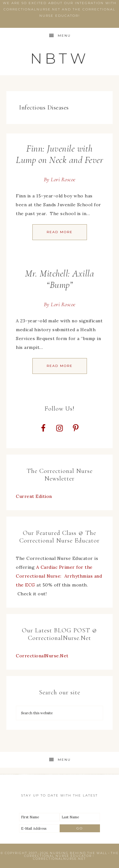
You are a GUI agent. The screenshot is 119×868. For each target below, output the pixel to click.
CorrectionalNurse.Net (42, 656)
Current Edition (34, 496)
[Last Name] (80, 817)
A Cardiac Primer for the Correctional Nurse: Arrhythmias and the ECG (59, 576)
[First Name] (39, 817)
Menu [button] (64, 36)
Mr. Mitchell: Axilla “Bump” (60, 279)
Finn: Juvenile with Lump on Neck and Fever (60, 154)
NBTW (60, 58)
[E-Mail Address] (39, 828)
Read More (60, 232)
